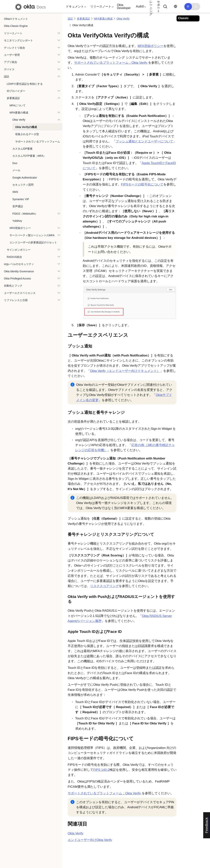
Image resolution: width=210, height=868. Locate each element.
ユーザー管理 (12, 55)
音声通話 (18, 206)
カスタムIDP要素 (22, 149)
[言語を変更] (175, 6)
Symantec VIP (21, 199)
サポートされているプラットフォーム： (111, 63)
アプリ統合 (11, 62)
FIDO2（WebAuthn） (25, 214)
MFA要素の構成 (19, 113)
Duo (15, 163)
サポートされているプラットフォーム (38, 142)
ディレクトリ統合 (14, 48)
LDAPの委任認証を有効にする (25, 84)
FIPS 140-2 (101, 770)
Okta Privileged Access (17, 278)
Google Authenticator (25, 178)
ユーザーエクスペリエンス (20, 293)
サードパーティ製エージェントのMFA (32, 235)
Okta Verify (19, 120)
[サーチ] (165, 7)
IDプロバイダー (16, 91)
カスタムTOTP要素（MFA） (29, 156)
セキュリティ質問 (23, 185)
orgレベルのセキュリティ (19, 264)
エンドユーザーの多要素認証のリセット (33, 242)
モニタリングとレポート (18, 40)
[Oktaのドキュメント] (30, 6)
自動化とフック (13, 286)
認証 (7, 76)
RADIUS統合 (14, 257)
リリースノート (13, 33)
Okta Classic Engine (16, 26)
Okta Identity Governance (19, 271)
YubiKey (17, 221)
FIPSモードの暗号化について (142, 184)
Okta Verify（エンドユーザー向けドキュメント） (125, 371)
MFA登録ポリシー (20, 228)
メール (16, 170)
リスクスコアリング (104, 586)
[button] (75, 7)
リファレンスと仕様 (16, 300)
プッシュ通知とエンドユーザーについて (144, 141)
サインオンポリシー (19, 250)
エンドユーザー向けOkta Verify (90, 840)
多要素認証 (13, 98)
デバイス (9, 69)
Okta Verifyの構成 (26, 127)
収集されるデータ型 (27, 134)
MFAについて (18, 105)
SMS (15, 192)
